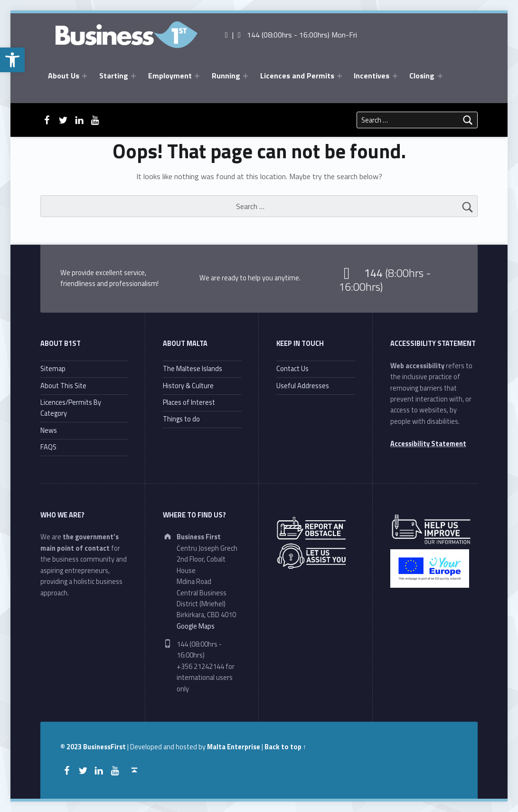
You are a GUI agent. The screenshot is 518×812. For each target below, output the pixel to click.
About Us (64, 76)
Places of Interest (189, 402)
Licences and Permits (297, 76)
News (49, 430)
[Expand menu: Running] (245, 76)
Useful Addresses (303, 386)
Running (226, 76)
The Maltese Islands (193, 369)
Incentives (372, 76)
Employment (170, 76)
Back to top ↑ (285, 747)
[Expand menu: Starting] (133, 76)
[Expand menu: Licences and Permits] (339, 76)
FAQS (48, 447)
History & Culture (188, 386)
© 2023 (72, 747)
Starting (114, 76)
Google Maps (196, 626)
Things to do (181, 419)
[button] (12, 60)
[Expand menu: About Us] (85, 76)
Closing (422, 76)
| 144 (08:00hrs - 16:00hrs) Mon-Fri (290, 35)
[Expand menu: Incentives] (395, 76)
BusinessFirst (104, 747)
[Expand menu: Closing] (440, 76)
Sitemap (53, 369)
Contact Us (292, 369)
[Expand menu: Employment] (197, 76)
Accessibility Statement (428, 444)
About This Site (63, 386)
